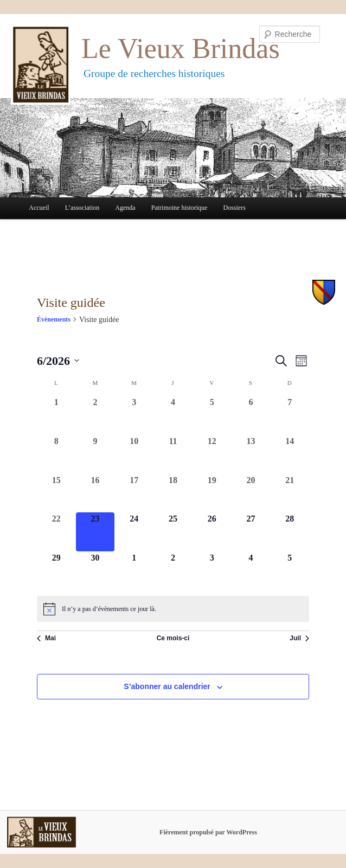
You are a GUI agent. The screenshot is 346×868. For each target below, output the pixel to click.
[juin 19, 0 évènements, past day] (212, 493)
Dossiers (235, 208)
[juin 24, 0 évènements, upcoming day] (134, 532)
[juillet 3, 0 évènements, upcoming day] (212, 571)
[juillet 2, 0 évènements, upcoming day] (173, 571)
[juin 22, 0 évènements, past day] (56, 532)
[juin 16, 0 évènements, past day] (95, 493)
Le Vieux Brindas (181, 49)
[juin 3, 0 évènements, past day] (134, 415)
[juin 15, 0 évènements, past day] (56, 493)
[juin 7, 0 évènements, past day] (290, 415)
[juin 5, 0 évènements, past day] (212, 415)
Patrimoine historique (180, 208)
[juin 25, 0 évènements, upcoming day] (173, 532)
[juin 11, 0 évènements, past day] (173, 454)
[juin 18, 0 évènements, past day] (173, 493)
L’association (82, 208)
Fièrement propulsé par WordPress (208, 832)
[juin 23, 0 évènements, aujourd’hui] (95, 532)
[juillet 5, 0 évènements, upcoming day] (290, 571)
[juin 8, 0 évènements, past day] (56, 454)
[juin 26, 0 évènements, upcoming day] (212, 532)
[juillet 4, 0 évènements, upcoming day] (251, 571)
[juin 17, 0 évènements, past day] (134, 493)
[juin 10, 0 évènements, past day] (134, 454)
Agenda (125, 208)
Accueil (39, 208)
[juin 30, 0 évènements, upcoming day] (95, 571)
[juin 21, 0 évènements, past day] (290, 493)
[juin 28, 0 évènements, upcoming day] (290, 532)
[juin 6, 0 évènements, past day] (251, 415)
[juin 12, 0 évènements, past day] (212, 454)
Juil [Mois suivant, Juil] (299, 638)
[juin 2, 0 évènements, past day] (95, 415)
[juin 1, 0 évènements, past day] (56, 415)
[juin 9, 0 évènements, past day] (95, 454)
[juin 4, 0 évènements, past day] (173, 415)
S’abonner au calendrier (167, 686)
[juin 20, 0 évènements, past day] (251, 493)
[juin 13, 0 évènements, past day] (251, 454)
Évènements (54, 319)
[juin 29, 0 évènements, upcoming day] (56, 571)
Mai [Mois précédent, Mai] (46, 638)
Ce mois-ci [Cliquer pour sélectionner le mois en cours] (173, 638)
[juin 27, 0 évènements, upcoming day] (251, 532)
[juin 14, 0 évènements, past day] (290, 454)
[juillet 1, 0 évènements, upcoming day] (134, 571)
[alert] (173, 609)
